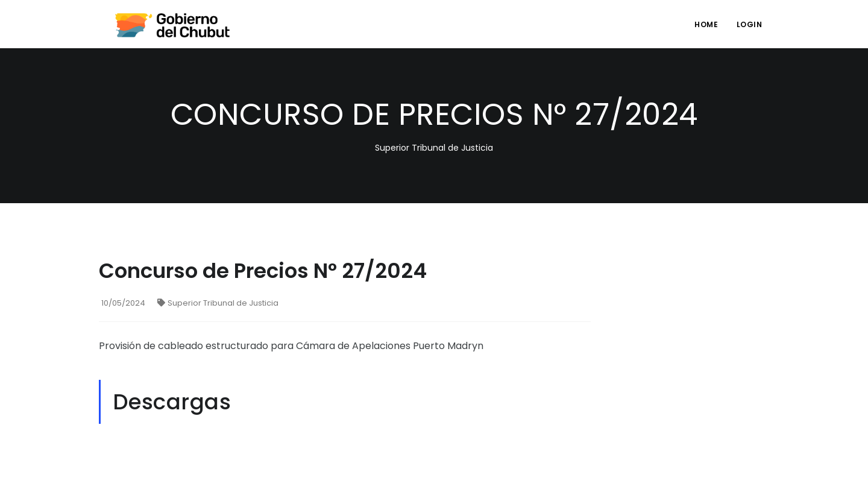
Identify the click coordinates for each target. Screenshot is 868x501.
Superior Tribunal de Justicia (218, 303)
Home (706, 24)
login (750, 24)
